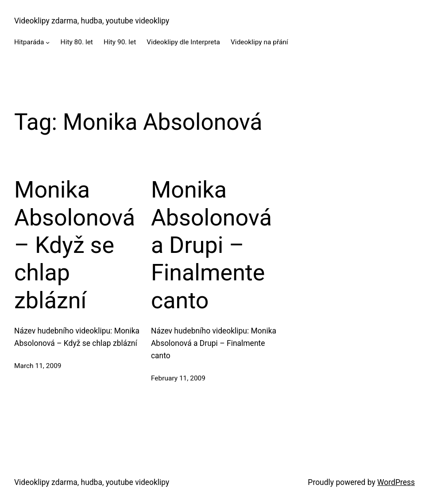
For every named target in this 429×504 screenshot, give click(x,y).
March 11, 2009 (38, 366)
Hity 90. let (120, 42)
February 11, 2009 (178, 378)
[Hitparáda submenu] (48, 42)
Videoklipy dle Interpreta (183, 42)
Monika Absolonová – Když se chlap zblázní (75, 245)
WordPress (396, 482)
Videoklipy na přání (259, 42)
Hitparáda (29, 42)
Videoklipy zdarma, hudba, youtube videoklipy (92, 21)
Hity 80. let (77, 42)
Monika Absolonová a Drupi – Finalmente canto (211, 245)
